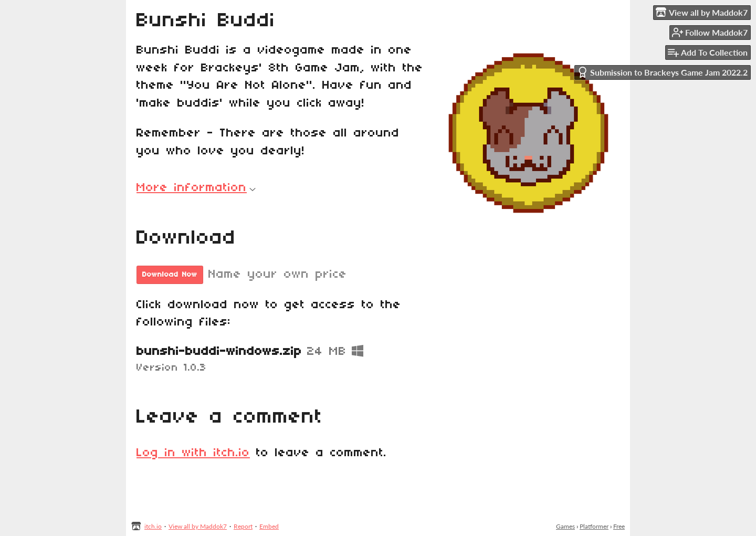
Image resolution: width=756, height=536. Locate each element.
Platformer (594, 526)
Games (565, 526)
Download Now (170, 275)
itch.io (153, 526)
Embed (269, 526)
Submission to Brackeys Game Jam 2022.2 (662, 72)
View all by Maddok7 (198, 526)
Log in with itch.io (193, 453)
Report (243, 526)
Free (619, 526)
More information (196, 188)
